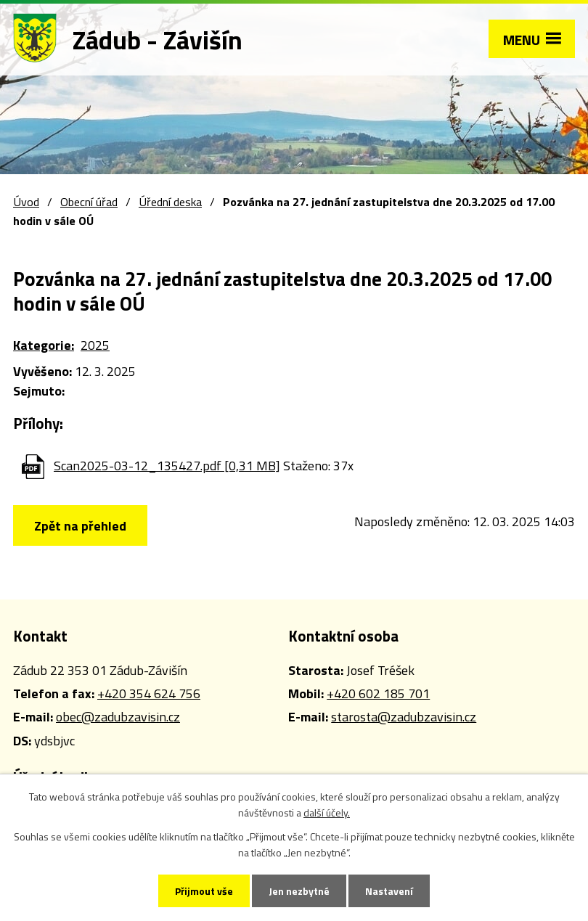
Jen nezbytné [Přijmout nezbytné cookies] (299, 891)
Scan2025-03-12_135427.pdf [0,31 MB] (167, 466)
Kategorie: (44, 345)
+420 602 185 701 (378, 693)
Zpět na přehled (80, 526)
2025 (95, 345)
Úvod (26, 202)
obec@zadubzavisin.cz (118, 717)
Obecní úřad (89, 202)
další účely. (327, 812)
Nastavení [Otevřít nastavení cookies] (389, 891)
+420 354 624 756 (149, 693)
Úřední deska (170, 202)
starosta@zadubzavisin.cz (404, 717)
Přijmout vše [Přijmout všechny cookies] (204, 891)
